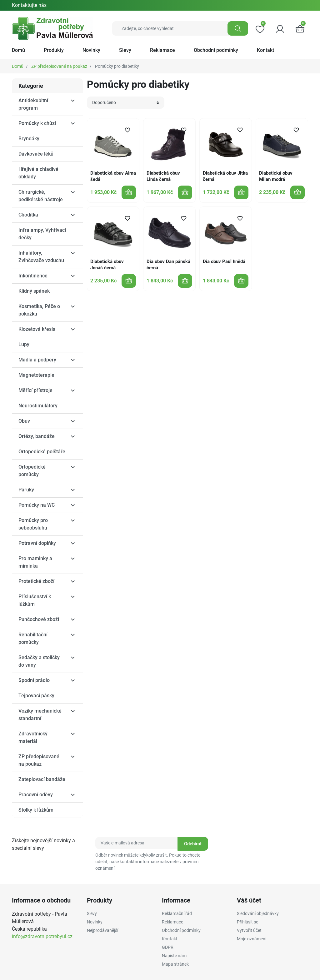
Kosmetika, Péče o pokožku (39, 310)
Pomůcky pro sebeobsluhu (33, 524)
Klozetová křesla (37, 329)
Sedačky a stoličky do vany (39, 661)
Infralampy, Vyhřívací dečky (42, 234)
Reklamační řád (177, 913)
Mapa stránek (175, 964)
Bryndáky (29, 139)
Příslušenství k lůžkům (35, 600)
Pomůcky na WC (37, 505)
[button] (300, 28)
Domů (18, 66)
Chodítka (28, 215)
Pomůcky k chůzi (37, 123)
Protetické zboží (36, 581)
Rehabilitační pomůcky (33, 638)
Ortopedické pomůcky (32, 471)
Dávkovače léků (36, 154)
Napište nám (174, 956)
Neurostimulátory (38, 406)
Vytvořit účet (249, 930)
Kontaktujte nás (29, 5)
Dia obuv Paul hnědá (224, 261)
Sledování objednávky (258, 913)
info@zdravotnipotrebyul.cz (42, 936)
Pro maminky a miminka (35, 562)
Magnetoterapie (36, 375)
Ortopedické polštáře (42, 452)
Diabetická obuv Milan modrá (276, 176)
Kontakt (170, 939)
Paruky (26, 490)
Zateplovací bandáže (42, 779)
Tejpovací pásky (36, 696)
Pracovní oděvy (36, 795)
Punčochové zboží (39, 619)
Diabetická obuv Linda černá (163, 176)
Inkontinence (33, 276)
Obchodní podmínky (181, 930)
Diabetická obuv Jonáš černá (107, 265)
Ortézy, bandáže (37, 436)
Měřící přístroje (35, 390)
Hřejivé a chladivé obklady (38, 173)
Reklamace (172, 922)
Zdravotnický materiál (33, 737)
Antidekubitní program (33, 104)
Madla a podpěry (37, 360)
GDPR (168, 947)
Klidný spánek (34, 291)
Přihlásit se (247, 922)
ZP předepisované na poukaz (59, 66)
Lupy (24, 344)
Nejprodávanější (102, 930)
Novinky (95, 922)
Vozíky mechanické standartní (40, 715)
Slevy (92, 913)
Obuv (24, 421)
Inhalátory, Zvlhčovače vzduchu (41, 257)
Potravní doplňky (37, 543)
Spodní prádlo (34, 680)
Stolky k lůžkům (36, 810)
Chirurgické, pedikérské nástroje (41, 196)
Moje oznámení (252, 939)
